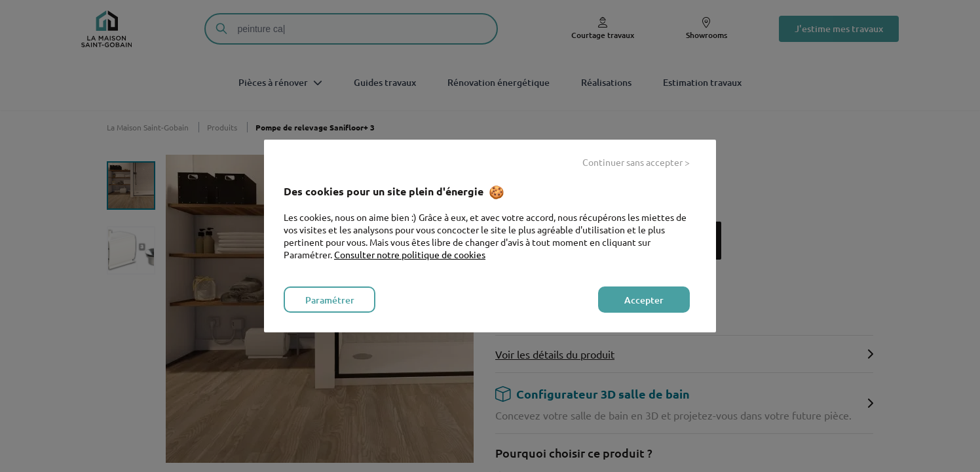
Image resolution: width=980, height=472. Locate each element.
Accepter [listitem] (644, 300)
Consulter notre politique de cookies (410, 254)
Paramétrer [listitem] (330, 300)
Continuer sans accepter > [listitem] (636, 162)
